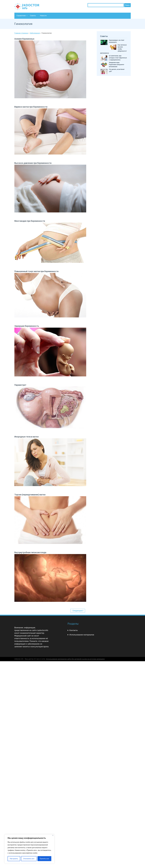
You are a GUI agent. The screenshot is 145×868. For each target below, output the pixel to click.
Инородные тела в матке (27, 437)
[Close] (53, 835)
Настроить (14, 859)
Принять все (44, 859)
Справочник (21, 16)
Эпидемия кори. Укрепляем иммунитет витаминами (117, 65)
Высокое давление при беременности (33, 163)
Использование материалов (82, 635)
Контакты (74, 630)
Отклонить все (29, 859)
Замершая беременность (27, 326)
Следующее (77, 611)
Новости (43, 16)
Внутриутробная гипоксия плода (30, 552)
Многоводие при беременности (30, 221)
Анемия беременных (24, 39)
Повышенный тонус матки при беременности (36, 271)
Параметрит (20, 385)
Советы (33, 16)
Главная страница (21, 33)
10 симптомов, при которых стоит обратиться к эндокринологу (118, 58)
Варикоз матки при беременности (31, 107)
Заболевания (35, 33)
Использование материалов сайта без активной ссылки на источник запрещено (75, 659)
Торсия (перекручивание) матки (30, 495)
